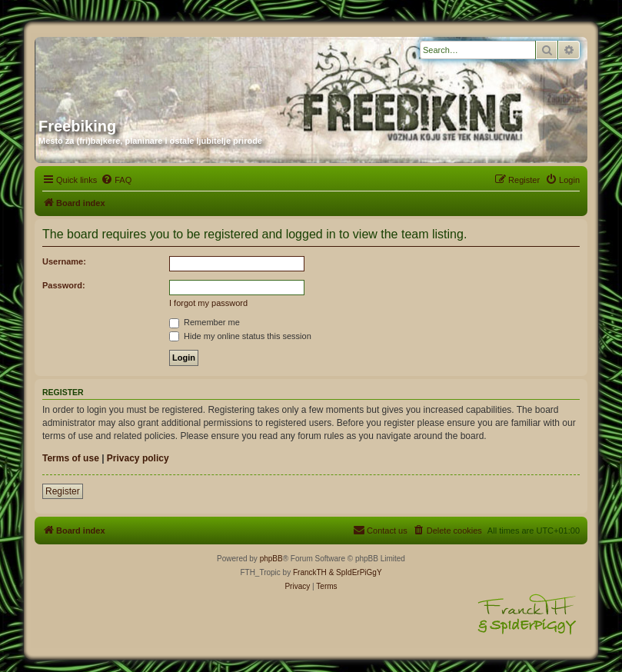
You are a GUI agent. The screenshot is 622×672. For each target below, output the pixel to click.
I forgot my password (208, 303)
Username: (64, 261)
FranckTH (310, 572)
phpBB (271, 559)
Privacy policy (138, 458)
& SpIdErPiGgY (356, 572)
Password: (64, 285)
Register (63, 491)
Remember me (205, 322)
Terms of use (71, 458)
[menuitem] (116, 180)
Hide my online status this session (240, 336)
